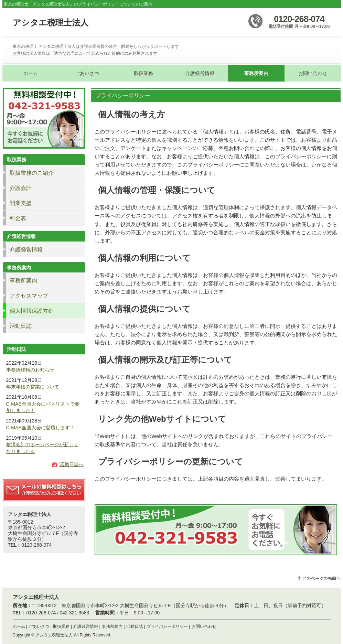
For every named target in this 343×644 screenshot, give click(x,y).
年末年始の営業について (33, 387)
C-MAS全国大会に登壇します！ (40, 428)
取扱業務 (61, 626)
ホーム (19, 626)
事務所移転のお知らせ (30, 370)
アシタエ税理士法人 (51, 23)
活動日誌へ (72, 464)
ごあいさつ (39, 626)
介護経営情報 (86, 626)
